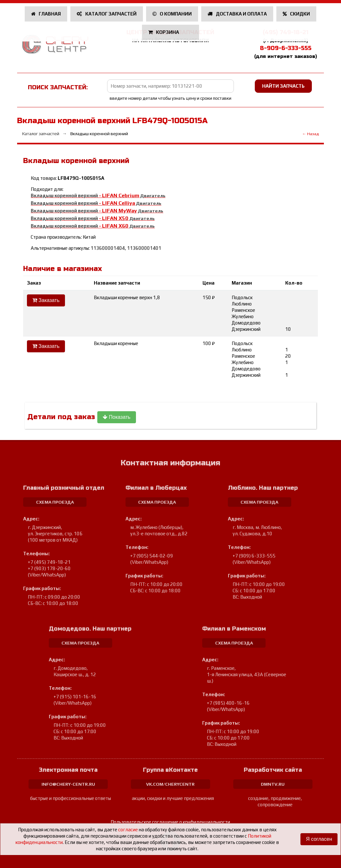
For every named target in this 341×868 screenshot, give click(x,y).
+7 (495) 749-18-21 (49, 562)
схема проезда (55, 502)
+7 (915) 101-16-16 (75, 697)
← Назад (310, 134)
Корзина (164, 32)
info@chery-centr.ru (68, 784)
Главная (46, 14)
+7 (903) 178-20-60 (49, 568)
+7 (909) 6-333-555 (254, 556)
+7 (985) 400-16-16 (228, 703)
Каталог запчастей (107, 14)
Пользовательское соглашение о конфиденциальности (170, 822)
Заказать (46, 300)
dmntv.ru (273, 784)
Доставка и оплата (237, 14)
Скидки (296, 14)
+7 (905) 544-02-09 (152, 556)
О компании (172, 14)
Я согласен (319, 839)
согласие (128, 830)
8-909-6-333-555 (286, 48)
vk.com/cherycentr (170, 784)
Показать (116, 417)
